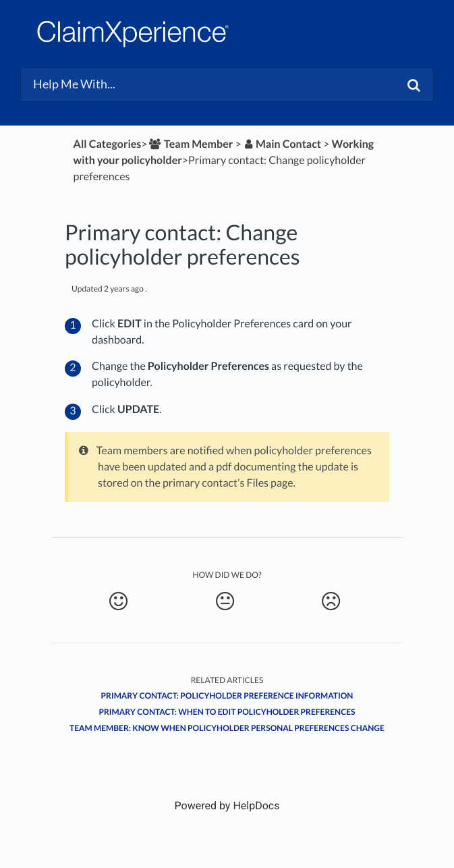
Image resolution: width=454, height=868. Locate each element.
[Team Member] (191, 144)
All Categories (108, 144)
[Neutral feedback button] (225, 601)
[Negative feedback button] (331, 601)
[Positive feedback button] (118, 601)
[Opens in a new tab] (227, 806)
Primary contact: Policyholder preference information (227, 696)
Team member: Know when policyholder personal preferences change (227, 728)
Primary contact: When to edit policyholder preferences (227, 712)
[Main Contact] (282, 144)
